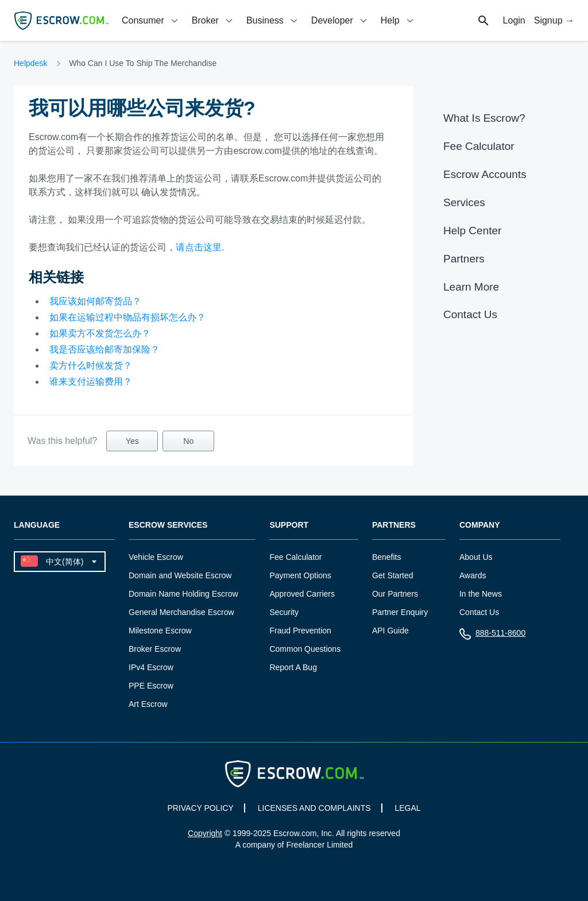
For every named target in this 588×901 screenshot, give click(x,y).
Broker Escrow (155, 649)
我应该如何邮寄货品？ (95, 301)
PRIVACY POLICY (200, 808)
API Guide (390, 631)
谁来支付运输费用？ (91, 382)
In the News (481, 594)
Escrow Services (168, 525)
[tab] (151, 20)
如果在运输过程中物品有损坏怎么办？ (127, 317)
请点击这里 (199, 247)
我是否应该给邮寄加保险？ (105, 349)
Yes (132, 441)
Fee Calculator (479, 146)
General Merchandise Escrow (181, 612)
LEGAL (407, 808)
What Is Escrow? (484, 118)
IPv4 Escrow (151, 667)
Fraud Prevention (300, 631)
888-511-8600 (492, 635)
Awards (473, 575)
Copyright (205, 833)
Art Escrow (148, 704)
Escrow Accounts (485, 174)
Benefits (387, 557)
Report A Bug (293, 667)
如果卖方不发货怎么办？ (100, 333)
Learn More (471, 287)
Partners (464, 259)
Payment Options (300, 575)
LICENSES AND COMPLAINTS (314, 808)
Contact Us (470, 314)
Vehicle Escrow (156, 557)
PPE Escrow (151, 686)
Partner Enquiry (400, 612)
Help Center (472, 231)
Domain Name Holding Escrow (183, 594)
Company (480, 525)
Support (289, 525)
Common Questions (305, 649)
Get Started (393, 575)
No (188, 441)
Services (464, 202)
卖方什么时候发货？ (91, 366)
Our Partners (395, 594)
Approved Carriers (302, 594)
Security (284, 612)
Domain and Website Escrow (180, 575)
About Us (476, 557)
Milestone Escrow (160, 631)
